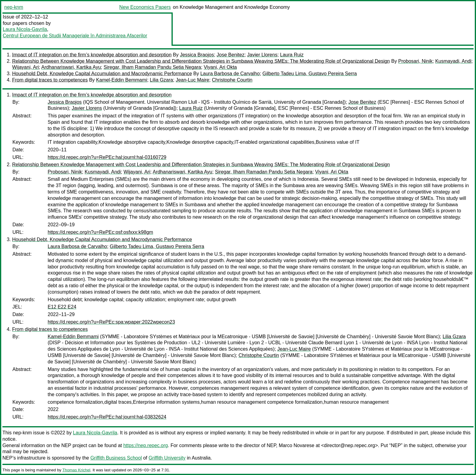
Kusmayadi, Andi (453, 61)
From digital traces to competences (50, 80)
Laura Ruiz (292, 55)
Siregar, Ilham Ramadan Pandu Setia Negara (152, 67)
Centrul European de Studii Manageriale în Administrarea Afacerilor (75, 36)
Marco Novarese (296, 445)
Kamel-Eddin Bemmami (122, 80)
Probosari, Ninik (415, 61)
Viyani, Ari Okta (220, 67)
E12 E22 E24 (62, 307)
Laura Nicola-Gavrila (25, 29)
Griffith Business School (116, 458)
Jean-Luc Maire (192, 80)
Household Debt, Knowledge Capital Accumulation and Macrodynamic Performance (102, 74)
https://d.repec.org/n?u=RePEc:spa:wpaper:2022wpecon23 (111, 322)
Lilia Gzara (161, 80)
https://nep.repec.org (146, 445)
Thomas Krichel (76, 470)
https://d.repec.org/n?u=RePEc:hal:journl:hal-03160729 (107, 157)
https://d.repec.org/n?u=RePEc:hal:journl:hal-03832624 (107, 417)
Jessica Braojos (197, 55)
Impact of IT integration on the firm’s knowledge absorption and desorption (92, 55)
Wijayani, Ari (25, 67)
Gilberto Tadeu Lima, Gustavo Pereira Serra (309, 74)
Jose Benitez (231, 55)
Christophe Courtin (232, 80)
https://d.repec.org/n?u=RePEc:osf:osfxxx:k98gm (100, 232)
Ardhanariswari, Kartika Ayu (71, 67)
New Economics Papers (145, 7)
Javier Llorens (262, 55)
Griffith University (167, 458)
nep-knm (14, 7)
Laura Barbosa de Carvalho (230, 74)
